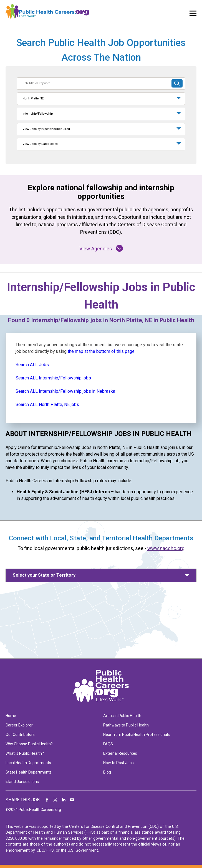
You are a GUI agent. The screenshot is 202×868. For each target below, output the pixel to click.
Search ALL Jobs (32, 365)
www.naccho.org (166, 548)
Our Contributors (20, 735)
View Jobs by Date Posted (40, 144)
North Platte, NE (33, 98)
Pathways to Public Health (126, 725)
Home (11, 716)
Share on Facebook (47, 800)
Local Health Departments (28, 763)
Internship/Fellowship (38, 114)
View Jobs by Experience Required (46, 129)
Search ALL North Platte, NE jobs (47, 405)
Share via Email (72, 800)
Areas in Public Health (122, 716)
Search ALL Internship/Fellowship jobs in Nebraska (65, 391)
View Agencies (101, 248)
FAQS (108, 744)
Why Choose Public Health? (29, 744)
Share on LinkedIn (64, 800)
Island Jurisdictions (22, 782)
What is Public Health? (25, 753)
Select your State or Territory (44, 575)
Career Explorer (19, 725)
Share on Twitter (55, 800)
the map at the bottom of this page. (102, 351)
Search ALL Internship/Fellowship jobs (53, 378)
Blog (107, 772)
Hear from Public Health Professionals (137, 735)
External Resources (120, 753)
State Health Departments (29, 772)
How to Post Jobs (118, 763)
